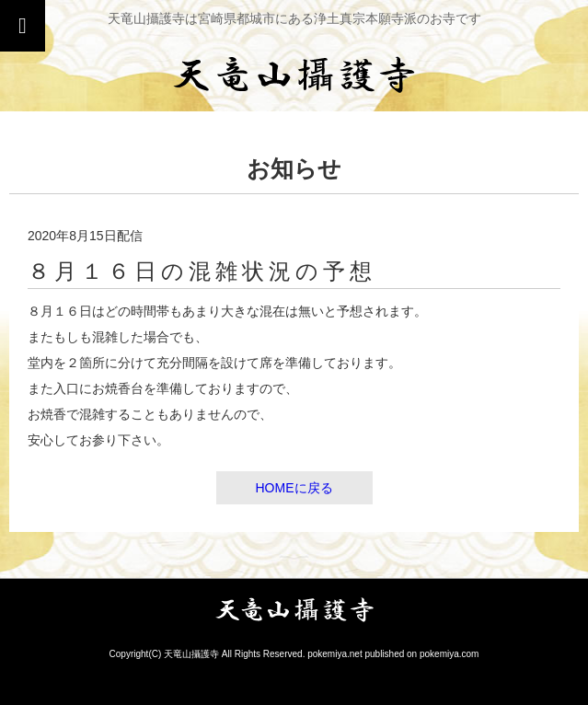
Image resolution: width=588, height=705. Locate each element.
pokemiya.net (334, 654)
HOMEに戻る (294, 488)
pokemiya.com (449, 654)
